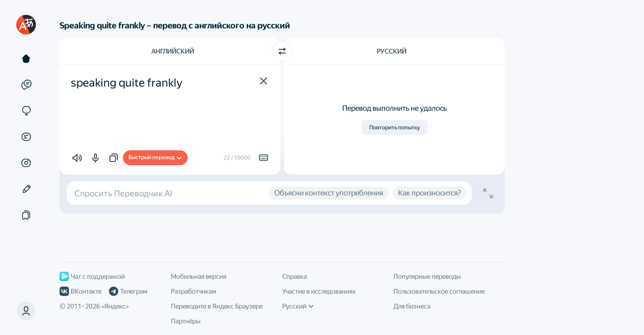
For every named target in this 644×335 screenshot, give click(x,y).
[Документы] (26, 137)
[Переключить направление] (282, 51)
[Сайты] (26, 111)
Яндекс (115, 306)
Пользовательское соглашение (439, 291)
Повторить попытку (395, 127)
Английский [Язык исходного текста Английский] (173, 51)
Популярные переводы (427, 276)
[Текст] (26, 59)
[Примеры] (26, 85)
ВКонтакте (81, 291)
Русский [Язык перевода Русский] (392, 51)
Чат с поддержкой (92, 276)
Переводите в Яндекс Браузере (217, 306)
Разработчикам (193, 291)
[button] (264, 81)
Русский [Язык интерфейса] (298, 306)
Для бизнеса (412, 306)
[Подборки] (26, 215)
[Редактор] (26, 189)
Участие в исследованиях (319, 291)
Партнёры (186, 321)
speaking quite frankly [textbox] (127, 83)
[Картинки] (26, 163)
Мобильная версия (199, 276)
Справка (295, 276)
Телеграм (128, 291)
